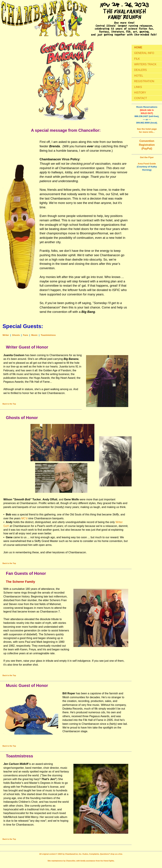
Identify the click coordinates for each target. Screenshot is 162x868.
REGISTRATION (144, 81)
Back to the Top (9, 404)
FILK (137, 59)
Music (34, 335)
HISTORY (140, 93)
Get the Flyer (147, 157)
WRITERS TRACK (145, 64)
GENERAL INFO (144, 53)
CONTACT (141, 98)
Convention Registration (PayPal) (147, 145)
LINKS (138, 87)
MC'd (24, 518)
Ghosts (16, 335)
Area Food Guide (147, 164)
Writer (6, 335)
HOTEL (139, 76)
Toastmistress (48, 335)
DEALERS (140, 70)
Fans (26, 335)
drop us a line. (117, 854)
